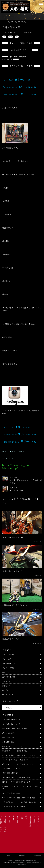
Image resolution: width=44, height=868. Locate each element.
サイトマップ (22, 855)
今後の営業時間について (11, 793)
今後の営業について (10, 737)
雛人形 (26, 818)
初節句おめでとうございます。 (14, 746)
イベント (6, 655)
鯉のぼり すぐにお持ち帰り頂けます (16, 782)
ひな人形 (6, 663)
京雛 (4, 686)
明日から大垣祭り (9, 733)
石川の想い (34, 820)
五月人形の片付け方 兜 (11, 724)
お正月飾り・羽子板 (5, 824)
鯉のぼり (6, 695)
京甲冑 (5, 681)
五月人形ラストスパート (11, 768)
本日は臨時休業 (8, 742)
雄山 (17, 37)
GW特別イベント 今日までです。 (15, 751)
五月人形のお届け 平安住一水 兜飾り (17, 777)
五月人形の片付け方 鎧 (11, 720)
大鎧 (4, 37)
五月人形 (6, 677)
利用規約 (19, 865)
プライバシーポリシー (36, 855)
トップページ (38, 821)
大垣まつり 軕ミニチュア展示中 (15, 728)
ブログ (5, 668)
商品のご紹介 (30, 821)
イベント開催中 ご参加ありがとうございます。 (20, 755)
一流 (4, 672)
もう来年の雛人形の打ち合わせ (14, 806)
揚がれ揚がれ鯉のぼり (10, 773)
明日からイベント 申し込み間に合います (18, 764)
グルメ (5, 659)
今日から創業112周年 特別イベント (16, 760)
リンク (8, 855)
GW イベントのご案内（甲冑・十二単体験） (19, 798)
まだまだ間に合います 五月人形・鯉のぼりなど (20, 802)
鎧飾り (11, 37)
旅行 (4, 690)
